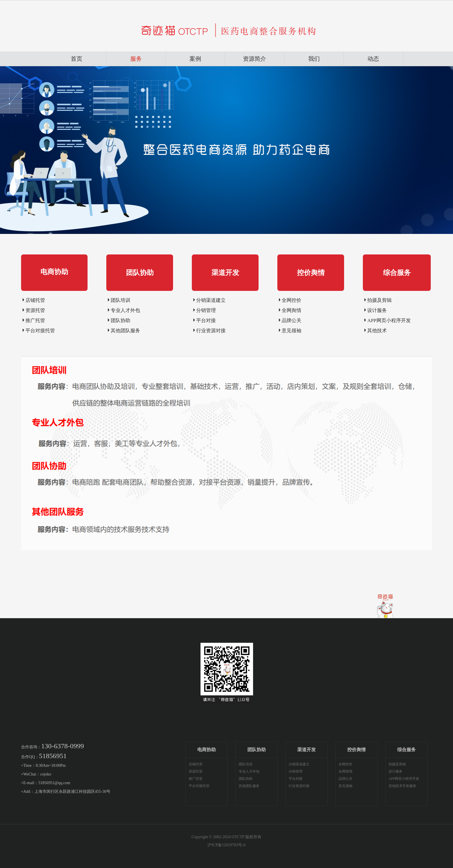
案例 (195, 59)
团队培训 (120, 300)
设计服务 (377, 310)
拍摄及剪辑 (379, 300)
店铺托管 (35, 300)
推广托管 (35, 321)
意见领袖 (292, 331)
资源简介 (255, 59)
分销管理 (206, 310)
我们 (314, 59)
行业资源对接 (211, 331)
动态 (373, 59)
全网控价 (292, 300)
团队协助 (120, 321)
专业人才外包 (125, 310)
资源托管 (35, 310)
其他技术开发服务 (402, 786)
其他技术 (377, 331)
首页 (77, 59)
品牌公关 (292, 321)
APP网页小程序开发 (389, 321)
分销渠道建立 (211, 300)
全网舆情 (292, 310)
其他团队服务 (125, 331)
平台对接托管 (40, 331)
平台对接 (206, 321)
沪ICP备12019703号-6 (226, 845)
